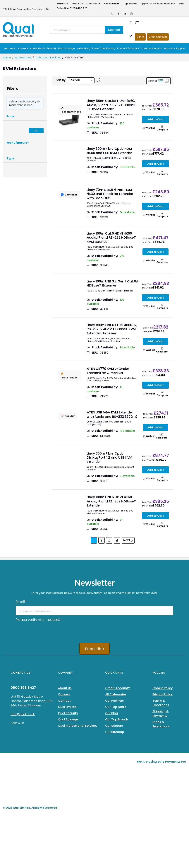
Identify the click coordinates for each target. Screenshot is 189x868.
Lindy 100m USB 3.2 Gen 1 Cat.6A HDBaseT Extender (112, 283)
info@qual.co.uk (23, 714)
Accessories (24, 57)
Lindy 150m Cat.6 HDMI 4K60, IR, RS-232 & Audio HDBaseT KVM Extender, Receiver (112, 329)
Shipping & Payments (161, 714)
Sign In (140, 37)
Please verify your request (39, 620)
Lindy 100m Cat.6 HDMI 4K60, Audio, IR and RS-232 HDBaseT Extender (111, 501)
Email (21, 602)
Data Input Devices (48, 57)
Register (158, 37)
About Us (77, 4)
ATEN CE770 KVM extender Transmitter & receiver (108, 371)
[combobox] (77, 30)
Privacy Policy (163, 694)
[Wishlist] (131, 22)
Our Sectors (114, 726)
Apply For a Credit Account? (158, 4)
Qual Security (68, 713)
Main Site (62, 4)
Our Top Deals (116, 707)
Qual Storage (68, 719)
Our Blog (112, 713)
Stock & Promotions (161, 724)
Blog (182, 4)
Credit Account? (117, 688)
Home (7, 57)
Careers (64, 694)
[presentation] (44, 631)
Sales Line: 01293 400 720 (72, 8)
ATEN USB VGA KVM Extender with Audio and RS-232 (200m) (112, 414)
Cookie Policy (163, 688)
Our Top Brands (117, 719)
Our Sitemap (115, 732)
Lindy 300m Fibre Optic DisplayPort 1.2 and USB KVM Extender (109, 457)
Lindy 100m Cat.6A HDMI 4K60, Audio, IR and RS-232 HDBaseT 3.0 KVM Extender (111, 105)
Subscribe (94, 649)
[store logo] (18, 30)
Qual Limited (67, 707)
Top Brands (130, 4)
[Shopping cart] (138, 22)
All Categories (116, 694)
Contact (64, 701)
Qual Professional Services (78, 726)
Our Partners (112, 4)
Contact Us (93, 4)
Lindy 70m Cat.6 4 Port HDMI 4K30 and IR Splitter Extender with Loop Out (110, 194)
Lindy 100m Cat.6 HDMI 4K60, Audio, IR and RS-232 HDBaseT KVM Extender (111, 237)
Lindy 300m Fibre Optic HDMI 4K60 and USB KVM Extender (110, 151)
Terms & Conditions (161, 703)
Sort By (61, 80)
